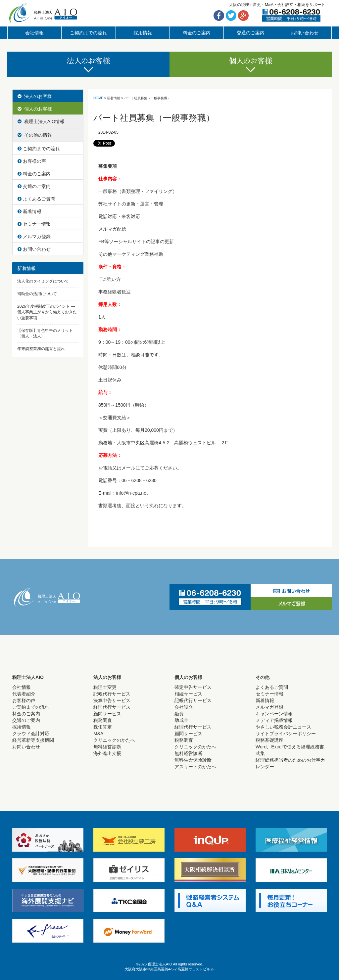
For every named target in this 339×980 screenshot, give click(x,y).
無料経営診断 (107, 747)
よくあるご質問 (36, 199)
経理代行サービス (112, 707)
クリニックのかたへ (114, 740)
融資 (179, 714)
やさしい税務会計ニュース (283, 727)
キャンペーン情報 (274, 714)
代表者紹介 (24, 694)
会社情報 (34, 33)
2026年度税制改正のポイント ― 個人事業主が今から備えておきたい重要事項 (47, 312)
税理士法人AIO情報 (41, 121)
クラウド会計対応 (31, 734)
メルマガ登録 (34, 237)
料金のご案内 (197, 33)
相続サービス (188, 694)
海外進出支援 (107, 753)
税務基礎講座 (269, 740)
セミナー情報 (34, 224)
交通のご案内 (251, 33)
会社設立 (184, 707)
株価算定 (103, 727)
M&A (98, 734)
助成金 (181, 720)
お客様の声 (32, 161)
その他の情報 (35, 135)
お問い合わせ (305, 33)
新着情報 (29, 211)
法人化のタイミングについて (43, 281)
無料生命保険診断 (193, 760)
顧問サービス (107, 714)
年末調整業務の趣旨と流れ (41, 349)
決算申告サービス (112, 700)
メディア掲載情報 (274, 720)
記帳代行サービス (112, 694)
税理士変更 (105, 687)
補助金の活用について (37, 294)
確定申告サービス (193, 687)
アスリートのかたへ (195, 767)
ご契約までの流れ (88, 33)
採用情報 (143, 33)
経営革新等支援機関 (33, 740)
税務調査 (103, 720)
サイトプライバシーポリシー (286, 734)
